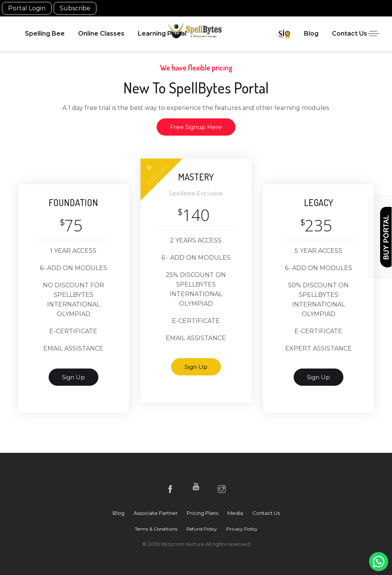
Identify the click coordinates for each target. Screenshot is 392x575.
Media (235, 513)
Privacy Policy (242, 529)
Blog (311, 34)
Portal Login (27, 8)
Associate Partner (156, 513)
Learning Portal (162, 34)
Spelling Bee (45, 34)
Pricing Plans (203, 513)
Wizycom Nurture (183, 544)
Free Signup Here (196, 127)
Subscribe (75, 8)
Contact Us (350, 34)
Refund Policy (202, 529)
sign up (73, 377)
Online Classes (101, 34)
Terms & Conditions (156, 529)
